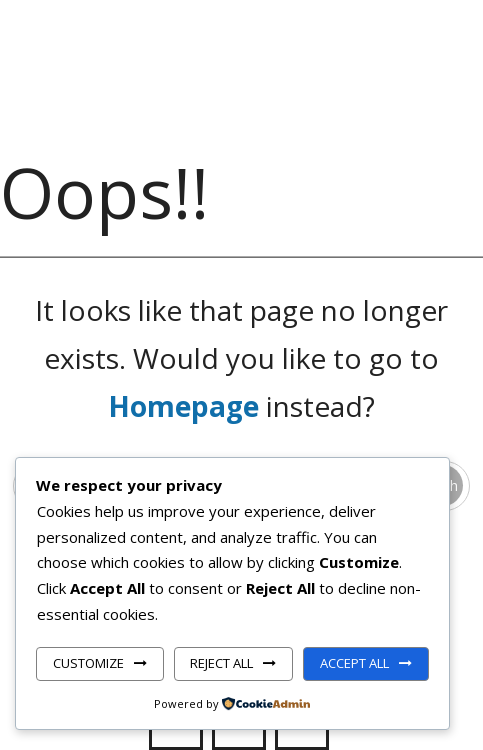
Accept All (354, 663)
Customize (88, 663)
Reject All (221, 663)
